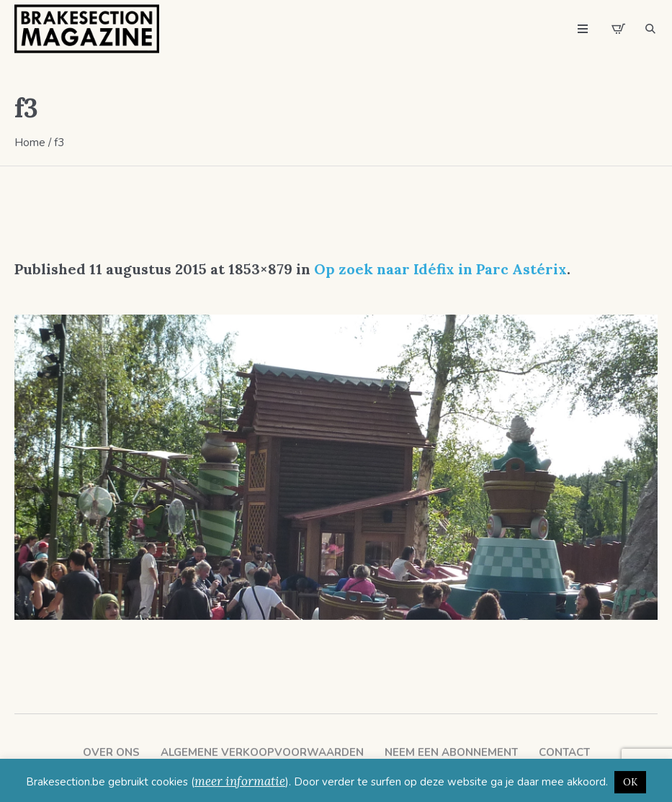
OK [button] (630, 782)
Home (30, 143)
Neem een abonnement (451, 752)
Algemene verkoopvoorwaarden (262, 752)
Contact (564, 752)
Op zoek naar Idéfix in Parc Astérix (440, 269)
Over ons (111, 752)
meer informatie (240, 781)
